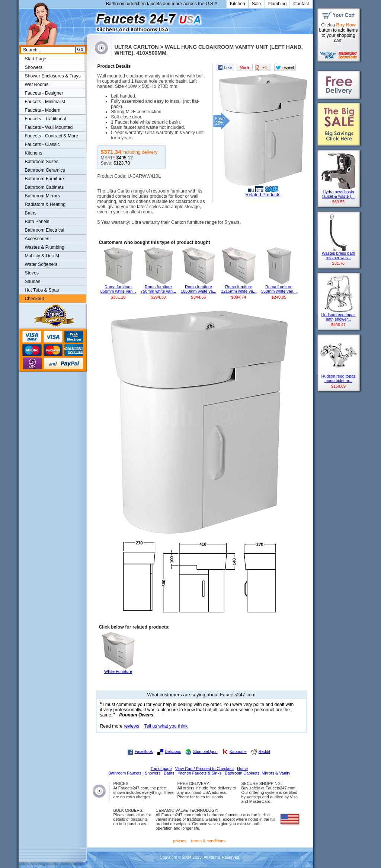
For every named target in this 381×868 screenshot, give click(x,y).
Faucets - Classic (42, 144)
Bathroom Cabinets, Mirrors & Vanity (257, 773)
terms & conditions (208, 841)
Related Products (263, 195)
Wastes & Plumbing (45, 247)
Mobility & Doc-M (42, 256)
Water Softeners (41, 264)
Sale (257, 4)
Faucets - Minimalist (45, 102)
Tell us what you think (166, 726)
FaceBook (144, 751)
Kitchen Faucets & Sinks (199, 773)
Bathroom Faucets (125, 773)
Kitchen (238, 4)
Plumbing (277, 4)
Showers (34, 67)
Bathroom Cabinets (44, 187)
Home (242, 769)
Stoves (32, 273)
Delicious (173, 751)
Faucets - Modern (43, 110)
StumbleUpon (205, 751)
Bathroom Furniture (44, 179)
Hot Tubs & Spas (42, 290)
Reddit (264, 751)
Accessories (37, 239)
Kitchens (34, 153)
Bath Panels (37, 222)
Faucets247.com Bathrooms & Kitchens (90, 20)
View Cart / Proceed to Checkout (205, 769)
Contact (301, 4)
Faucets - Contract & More (52, 136)
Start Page (36, 59)
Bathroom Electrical (45, 230)
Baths (31, 213)
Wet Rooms (37, 85)
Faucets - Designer (44, 93)
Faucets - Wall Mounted (49, 127)
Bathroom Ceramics (45, 170)
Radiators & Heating (45, 204)
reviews (132, 726)
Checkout (35, 299)
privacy (180, 841)
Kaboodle (238, 751)
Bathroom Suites (42, 162)
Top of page (161, 769)
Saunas (33, 282)
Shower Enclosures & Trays (53, 76)
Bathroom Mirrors (43, 196)
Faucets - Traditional (46, 119)
